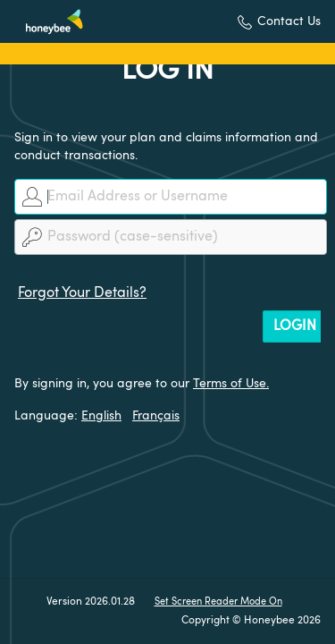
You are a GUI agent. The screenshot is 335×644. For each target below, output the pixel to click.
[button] (279, 22)
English (101, 416)
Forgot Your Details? (82, 293)
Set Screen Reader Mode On (218, 602)
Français (156, 416)
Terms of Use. (231, 384)
